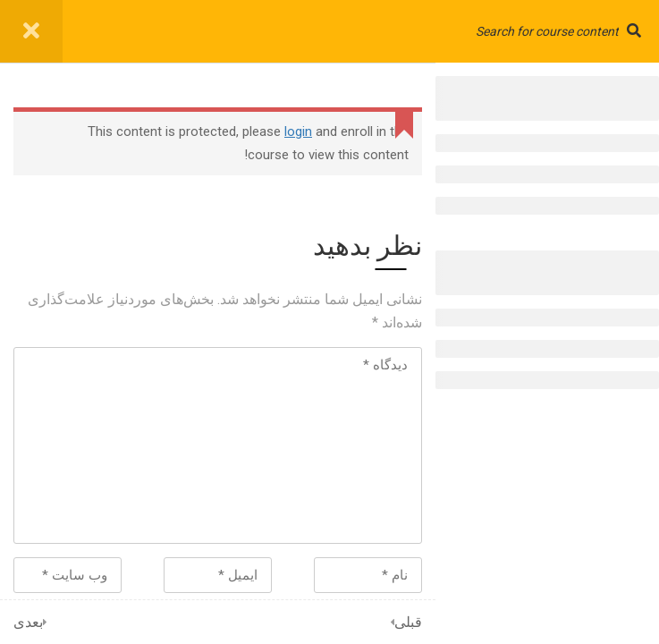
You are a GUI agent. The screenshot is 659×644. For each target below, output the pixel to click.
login (298, 131)
